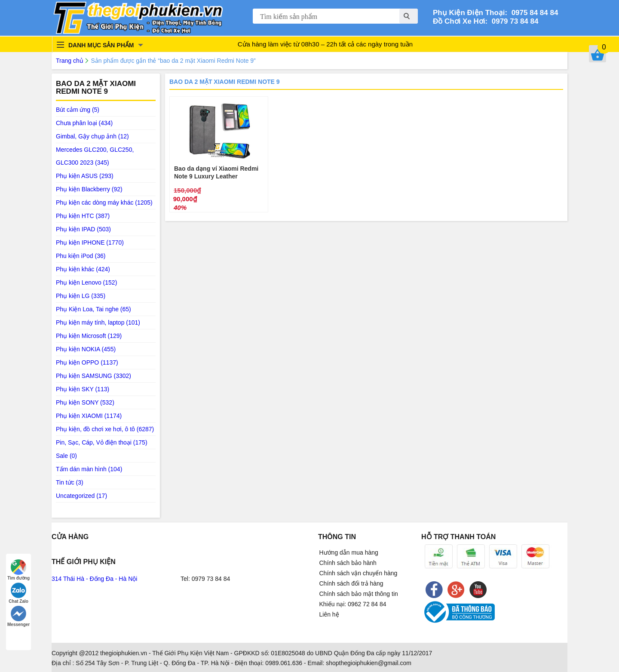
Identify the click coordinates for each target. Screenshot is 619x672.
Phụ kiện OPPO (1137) (87, 362)
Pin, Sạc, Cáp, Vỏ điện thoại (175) (102, 442)
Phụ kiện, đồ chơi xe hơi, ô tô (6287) (105, 429)
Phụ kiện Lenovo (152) (86, 282)
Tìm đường (18, 570)
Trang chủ (70, 61)
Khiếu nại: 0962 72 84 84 (353, 604)
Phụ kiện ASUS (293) (85, 176)
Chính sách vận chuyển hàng (359, 573)
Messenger (18, 616)
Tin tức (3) (70, 482)
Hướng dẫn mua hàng (349, 552)
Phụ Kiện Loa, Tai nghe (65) (93, 309)
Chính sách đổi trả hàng (351, 583)
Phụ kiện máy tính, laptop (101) (98, 322)
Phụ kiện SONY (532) (85, 402)
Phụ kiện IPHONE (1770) (90, 242)
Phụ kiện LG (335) (81, 296)
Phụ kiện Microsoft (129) (89, 336)
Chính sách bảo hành (348, 563)
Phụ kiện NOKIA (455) (86, 349)
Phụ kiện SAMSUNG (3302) (93, 376)
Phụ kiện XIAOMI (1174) (89, 416)
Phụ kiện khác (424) (83, 269)
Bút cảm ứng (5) (78, 110)
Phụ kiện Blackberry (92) (89, 189)
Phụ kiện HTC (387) (83, 216)
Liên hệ (329, 614)
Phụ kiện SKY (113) (83, 389)
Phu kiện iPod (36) (81, 256)
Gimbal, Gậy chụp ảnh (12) (92, 136)
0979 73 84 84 (513, 21)
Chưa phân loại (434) (84, 123)
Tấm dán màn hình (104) (89, 469)
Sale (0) (66, 456)
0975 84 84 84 (533, 13)
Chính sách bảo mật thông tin (359, 594)
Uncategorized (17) (81, 496)
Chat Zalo (18, 593)
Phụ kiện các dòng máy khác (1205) (104, 203)
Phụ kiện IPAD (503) (83, 229)
